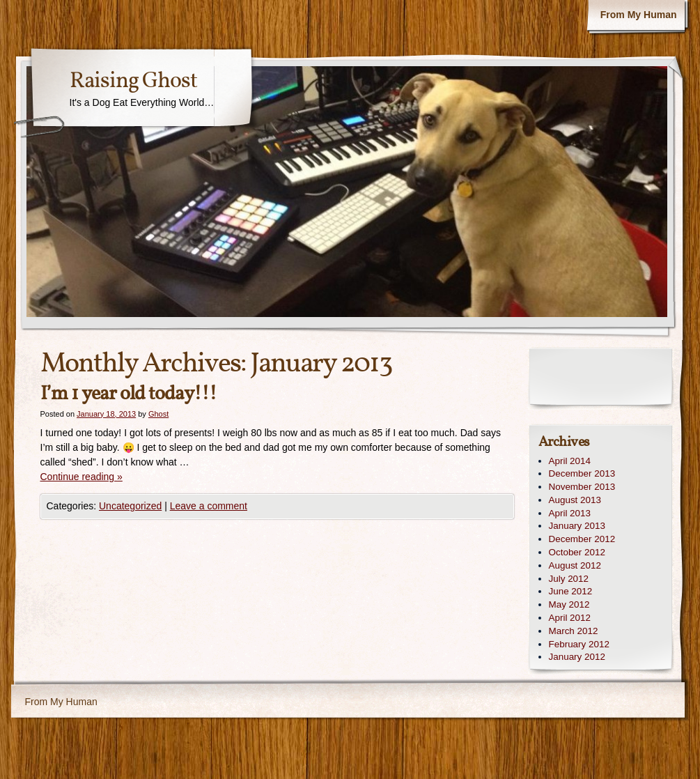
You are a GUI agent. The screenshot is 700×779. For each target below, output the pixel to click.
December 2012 (582, 539)
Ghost (158, 414)
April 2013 (570, 513)
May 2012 (569, 604)
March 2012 (574, 631)
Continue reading (81, 477)
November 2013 (582, 487)
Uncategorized (130, 506)
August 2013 (575, 500)
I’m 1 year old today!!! (129, 394)
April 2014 (570, 461)
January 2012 (577, 657)
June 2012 (571, 591)
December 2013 (582, 473)
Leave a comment (209, 506)
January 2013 (577, 526)
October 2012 (577, 552)
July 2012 (569, 579)
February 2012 (579, 644)
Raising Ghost (133, 82)
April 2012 (570, 618)
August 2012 (575, 565)
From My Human (639, 15)
